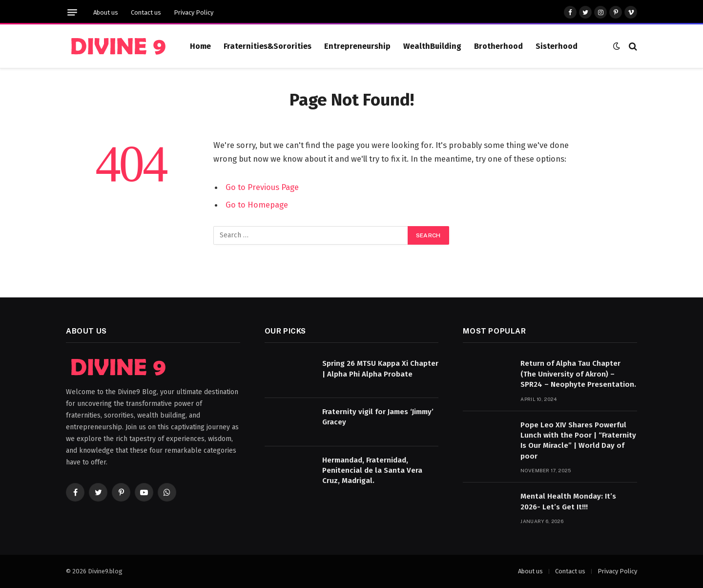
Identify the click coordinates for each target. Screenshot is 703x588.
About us (106, 12)
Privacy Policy (194, 12)
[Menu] (72, 12)
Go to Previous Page (262, 187)
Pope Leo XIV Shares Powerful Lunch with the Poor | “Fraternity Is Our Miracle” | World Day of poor (578, 441)
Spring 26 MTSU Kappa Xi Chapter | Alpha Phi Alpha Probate (380, 368)
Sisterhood (557, 46)
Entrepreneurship (357, 46)
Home (200, 46)
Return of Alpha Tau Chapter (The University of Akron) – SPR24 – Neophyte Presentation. (578, 374)
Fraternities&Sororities (268, 46)
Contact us (146, 12)
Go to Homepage (257, 205)
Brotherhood (498, 46)
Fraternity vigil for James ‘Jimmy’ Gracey (378, 417)
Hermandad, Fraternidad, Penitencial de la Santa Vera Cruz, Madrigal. (372, 471)
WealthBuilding (432, 46)
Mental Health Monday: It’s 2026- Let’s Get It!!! (568, 501)
